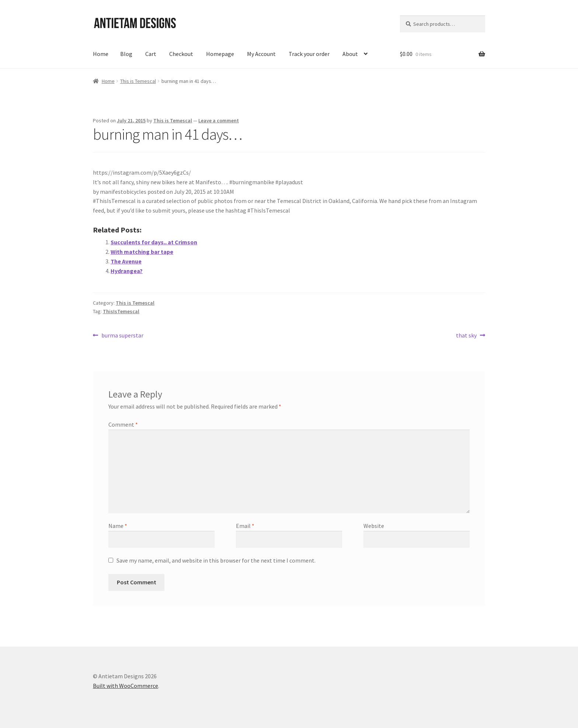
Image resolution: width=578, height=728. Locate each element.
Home (101, 54)
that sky (466, 336)
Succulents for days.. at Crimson (154, 242)
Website (374, 526)
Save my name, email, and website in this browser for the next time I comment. (216, 560)
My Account (261, 54)
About (350, 54)
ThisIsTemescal (121, 311)
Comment (123, 424)
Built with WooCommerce (126, 686)
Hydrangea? (127, 271)
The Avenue (126, 261)
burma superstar (122, 336)
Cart (151, 54)
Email (245, 526)
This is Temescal (138, 81)
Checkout (181, 54)
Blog (126, 54)
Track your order (309, 54)
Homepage (220, 54)
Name (118, 526)
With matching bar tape (142, 252)
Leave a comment (219, 120)
